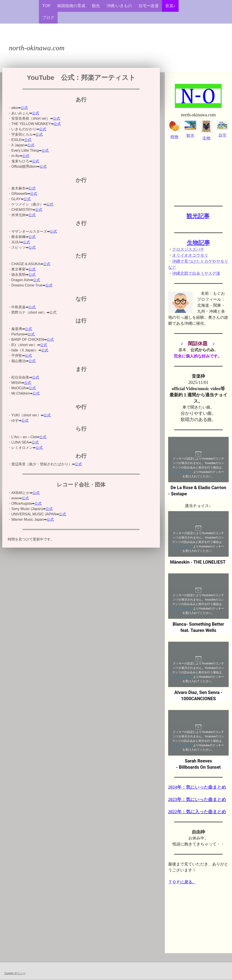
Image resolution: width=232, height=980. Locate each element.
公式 (24, 108)
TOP (46, 6)
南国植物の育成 (71, 6)
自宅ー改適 (149, 6)
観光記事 (198, 216)
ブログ (48, 18)
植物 (174, 137)
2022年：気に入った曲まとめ (197, 812)
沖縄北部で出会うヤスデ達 (196, 273)
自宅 (222, 135)
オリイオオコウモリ (190, 255)
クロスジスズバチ (188, 249)
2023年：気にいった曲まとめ (197, 799)
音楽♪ (170, 6)
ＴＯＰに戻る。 (182, 882)
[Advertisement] (198, 171)
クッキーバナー (183, 472)
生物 (206, 138)
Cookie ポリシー (15, 973)
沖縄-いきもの (119, 6)
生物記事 (198, 243)
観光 (96, 6)
